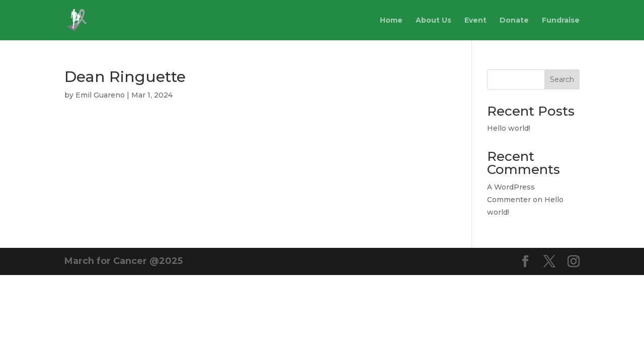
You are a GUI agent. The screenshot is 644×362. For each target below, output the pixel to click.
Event (475, 21)
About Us (433, 21)
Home (391, 21)
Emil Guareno (100, 95)
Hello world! (509, 128)
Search (562, 79)
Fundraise (561, 21)
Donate (514, 21)
